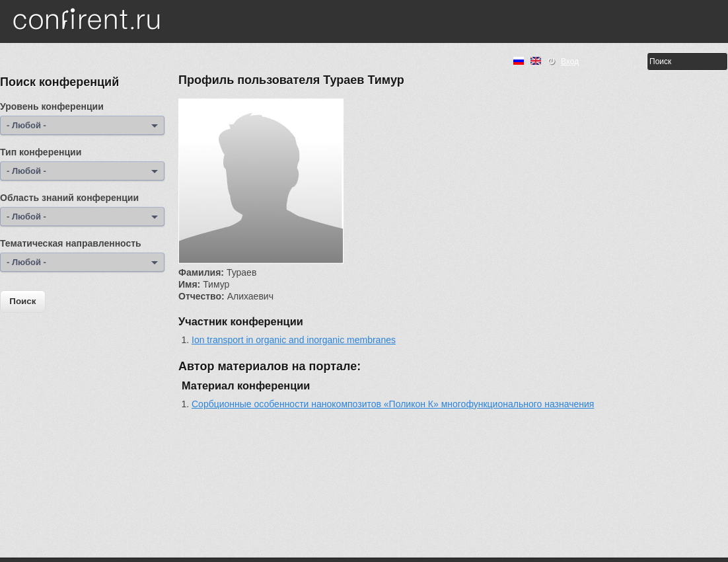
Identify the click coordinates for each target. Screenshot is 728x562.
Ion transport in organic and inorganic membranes (294, 340)
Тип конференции (41, 152)
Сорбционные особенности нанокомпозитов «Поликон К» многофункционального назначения (393, 404)
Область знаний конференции (69, 198)
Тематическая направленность (71, 243)
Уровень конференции (52, 106)
